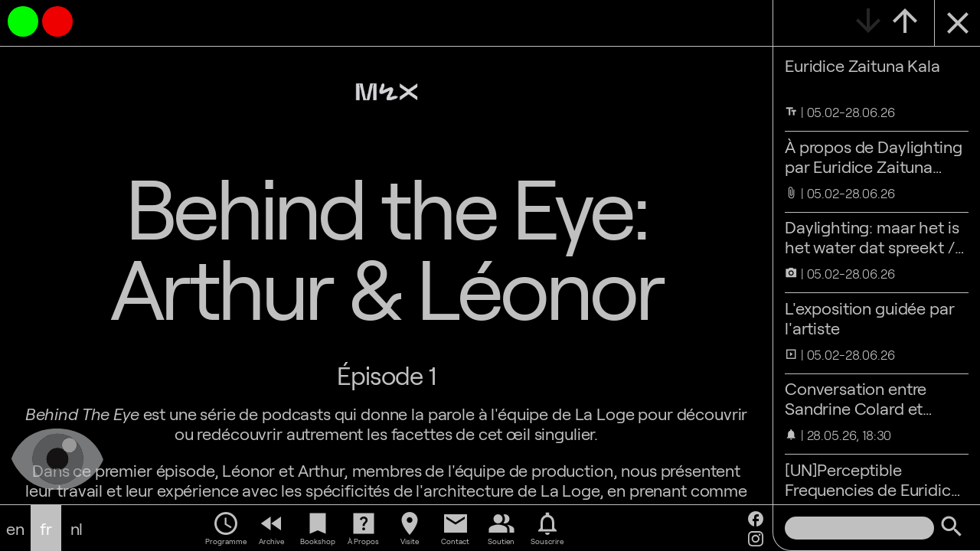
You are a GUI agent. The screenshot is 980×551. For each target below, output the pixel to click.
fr (46, 528)
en (15, 528)
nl (77, 528)
